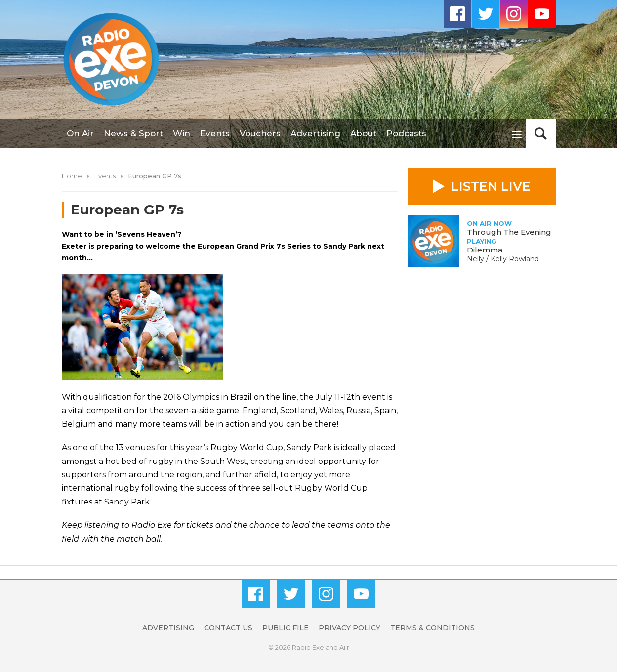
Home (72, 176)
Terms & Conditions (432, 628)
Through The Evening (509, 232)
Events (215, 133)
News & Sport (133, 133)
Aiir (344, 647)
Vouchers (260, 133)
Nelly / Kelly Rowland (503, 259)
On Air (80, 133)
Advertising (315, 133)
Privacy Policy (350, 628)
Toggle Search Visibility (541, 133)
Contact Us (228, 628)
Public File (286, 628)
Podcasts (406, 133)
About (363, 133)
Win (182, 133)
